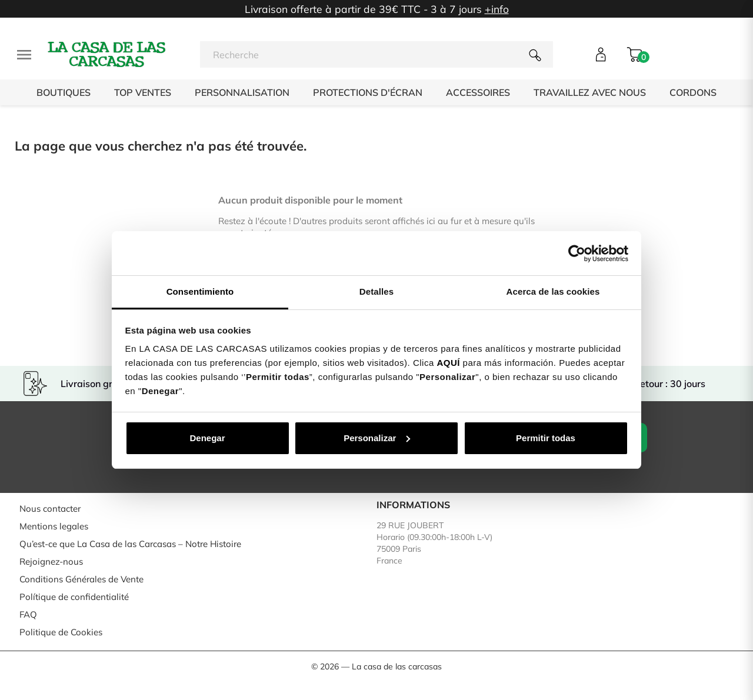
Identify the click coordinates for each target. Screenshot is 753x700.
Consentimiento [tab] (200, 291)
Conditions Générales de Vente (81, 579)
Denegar (207, 438)
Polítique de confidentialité (74, 597)
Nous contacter (50, 509)
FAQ (28, 614)
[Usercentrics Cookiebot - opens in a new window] (577, 254)
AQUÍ (448, 363)
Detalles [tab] (376, 291)
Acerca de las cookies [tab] (553, 291)
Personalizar (377, 438)
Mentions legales (54, 526)
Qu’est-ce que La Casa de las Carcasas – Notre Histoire (130, 544)
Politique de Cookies (61, 632)
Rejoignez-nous (51, 561)
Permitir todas (546, 438)
